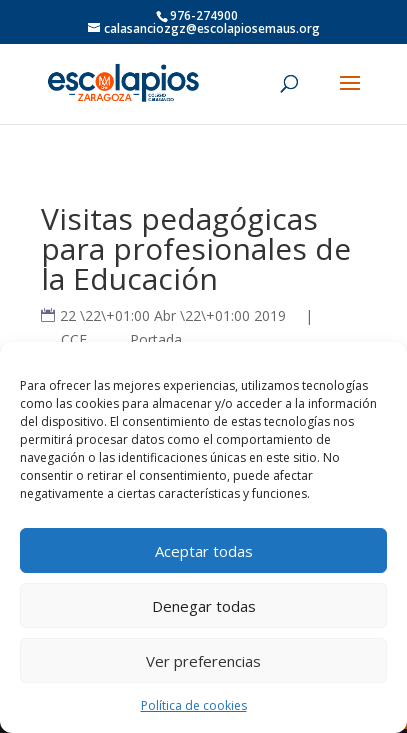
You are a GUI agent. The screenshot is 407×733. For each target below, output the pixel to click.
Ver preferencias (203, 661)
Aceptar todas (204, 551)
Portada (156, 339)
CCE (74, 339)
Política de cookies (194, 705)
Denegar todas (204, 606)
